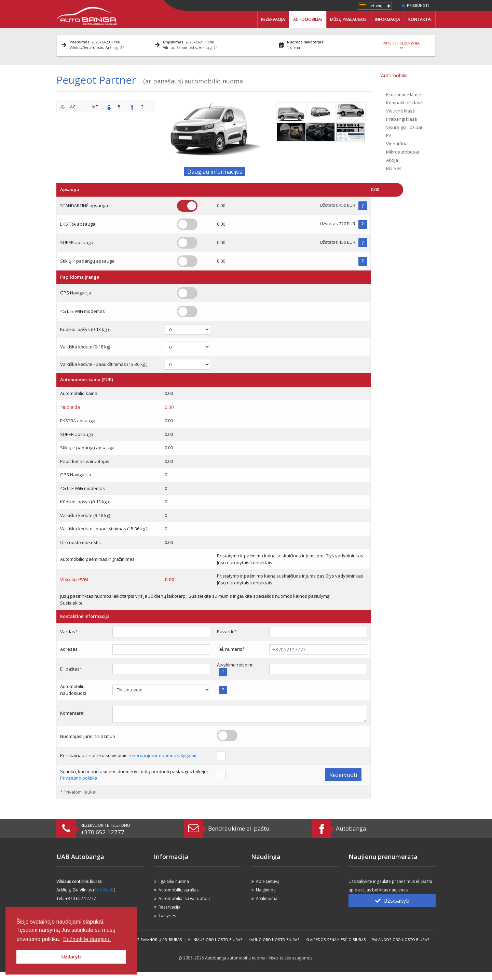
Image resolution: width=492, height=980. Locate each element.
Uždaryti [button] (71, 957)
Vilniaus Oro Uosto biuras (215, 939)
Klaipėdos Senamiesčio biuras (336, 939)
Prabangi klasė (401, 119)
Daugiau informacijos (215, 172)
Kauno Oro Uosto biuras (274, 939)
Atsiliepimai (267, 898)
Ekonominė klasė (404, 94)
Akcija (392, 160)
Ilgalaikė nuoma (174, 881)
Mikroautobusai (402, 152)
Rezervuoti (343, 775)
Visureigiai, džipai (404, 127)
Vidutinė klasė (400, 111)
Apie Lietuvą (268, 881)
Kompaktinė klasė (404, 103)
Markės (394, 168)
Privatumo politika (79, 778)
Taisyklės (167, 916)
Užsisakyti (392, 901)
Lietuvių (375, 6)
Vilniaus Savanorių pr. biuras (152, 939)
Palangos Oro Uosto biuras (401, 939)
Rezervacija (273, 19)
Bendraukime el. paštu (239, 828)
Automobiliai (307, 19)
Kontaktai (420, 19)
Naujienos (266, 890)
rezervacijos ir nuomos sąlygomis (163, 755)
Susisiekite (71, 603)
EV (389, 135)
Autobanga (351, 828)
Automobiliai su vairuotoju (184, 898)
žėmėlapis (104, 890)
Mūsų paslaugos (348, 19)
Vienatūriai (397, 144)
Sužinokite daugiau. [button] (87, 939)
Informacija (387, 19)
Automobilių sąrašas (179, 890)
